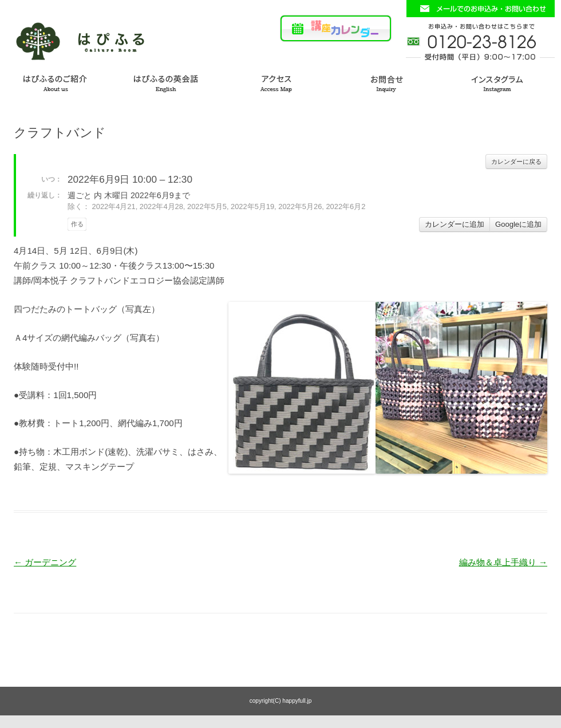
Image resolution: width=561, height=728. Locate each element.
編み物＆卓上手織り (503, 562)
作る (77, 224)
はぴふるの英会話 (168, 82)
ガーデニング (45, 562)
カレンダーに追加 (455, 224)
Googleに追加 (518, 224)
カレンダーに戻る (516, 162)
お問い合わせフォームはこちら (480, 9)
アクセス (280, 82)
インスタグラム (505, 82)
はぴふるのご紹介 (56, 82)
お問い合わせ (393, 82)
